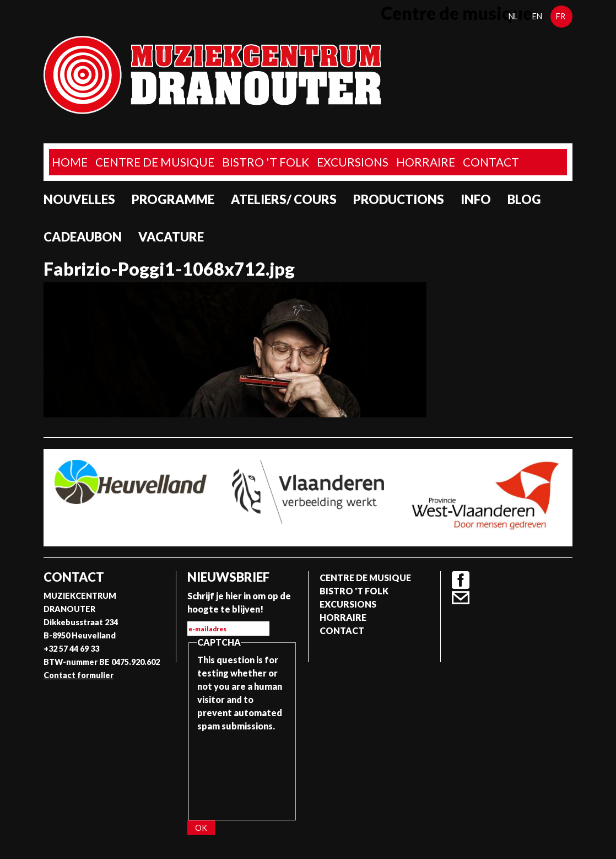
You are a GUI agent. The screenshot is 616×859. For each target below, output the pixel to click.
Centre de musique (155, 162)
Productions (399, 199)
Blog (524, 199)
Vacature (171, 237)
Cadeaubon (83, 237)
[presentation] (242, 772)
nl (513, 16)
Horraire (426, 162)
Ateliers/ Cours (284, 199)
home (70, 162)
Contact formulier (79, 675)
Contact (491, 162)
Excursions (353, 162)
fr (561, 16)
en (537, 16)
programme (173, 199)
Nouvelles (79, 199)
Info (476, 199)
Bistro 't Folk (266, 162)
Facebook (461, 580)
